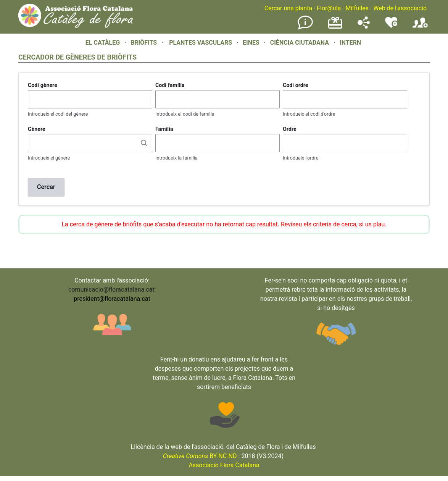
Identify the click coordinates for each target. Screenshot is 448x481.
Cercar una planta (288, 8)
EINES (251, 43)
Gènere (37, 129)
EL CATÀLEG (103, 43)
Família (164, 129)
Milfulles (357, 8)
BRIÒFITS (144, 43)
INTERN (350, 43)
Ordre (290, 129)
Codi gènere (43, 85)
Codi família (170, 85)
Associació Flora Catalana (224, 465)
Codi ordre (296, 85)
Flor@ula (329, 8)
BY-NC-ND (200, 456)
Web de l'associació (400, 8)
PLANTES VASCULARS (201, 43)
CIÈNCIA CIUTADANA (300, 43)
